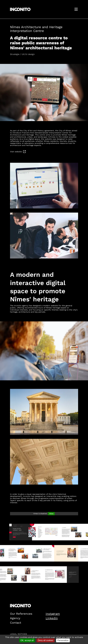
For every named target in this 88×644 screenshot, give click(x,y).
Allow (51, 514)
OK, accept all (27, 640)
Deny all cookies (46, 640)
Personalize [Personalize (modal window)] (63, 640)
